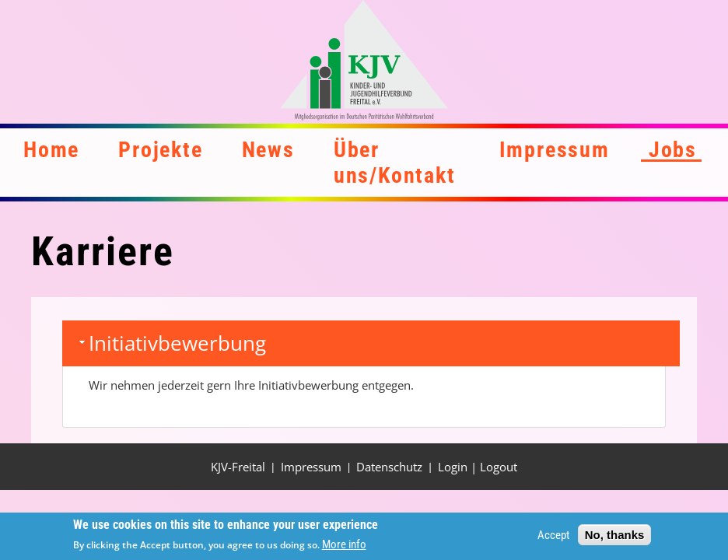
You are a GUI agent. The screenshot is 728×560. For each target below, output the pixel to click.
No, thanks (615, 537)
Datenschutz (389, 467)
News (268, 150)
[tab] (371, 344)
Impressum (555, 150)
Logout (499, 467)
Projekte (160, 150)
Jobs (673, 150)
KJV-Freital (238, 467)
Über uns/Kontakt (395, 163)
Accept (553, 537)
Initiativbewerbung (177, 343)
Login (453, 467)
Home (51, 150)
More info (344, 548)
